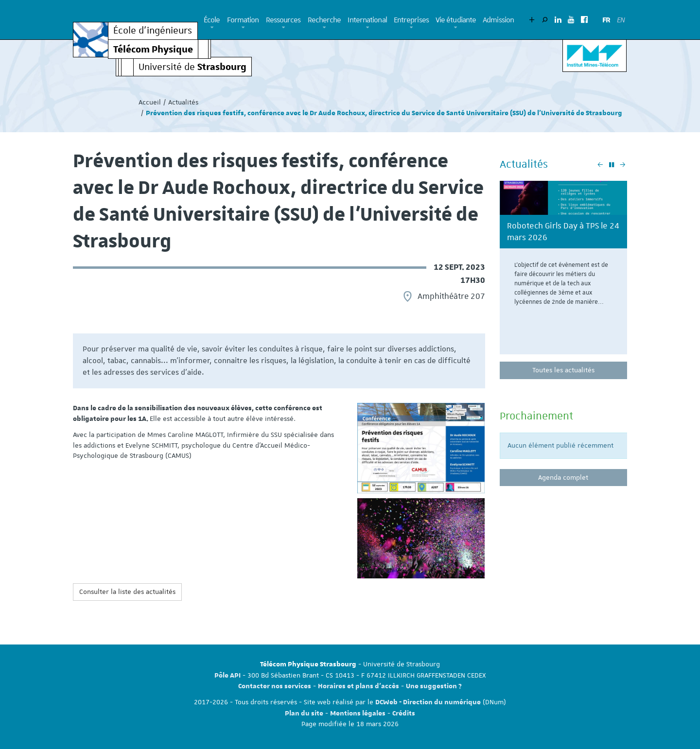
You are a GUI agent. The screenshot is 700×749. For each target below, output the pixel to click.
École (212, 20)
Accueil (150, 102)
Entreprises (411, 20)
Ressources (283, 20)
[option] (564, 271)
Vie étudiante (456, 20)
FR (606, 20)
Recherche (324, 20)
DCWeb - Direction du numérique (428, 702)
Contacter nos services (275, 686)
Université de (192, 66)
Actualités (183, 102)
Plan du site (304, 714)
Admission (498, 20)
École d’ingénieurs (153, 31)
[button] (212, 28)
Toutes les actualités (563, 370)
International (367, 20)
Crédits (404, 714)
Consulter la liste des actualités (127, 592)
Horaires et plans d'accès (359, 686)
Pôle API (227, 676)
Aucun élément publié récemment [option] (560, 445)
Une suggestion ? (434, 686)
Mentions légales (358, 714)
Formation (243, 20)
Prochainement (536, 416)
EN (621, 20)
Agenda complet (563, 477)
